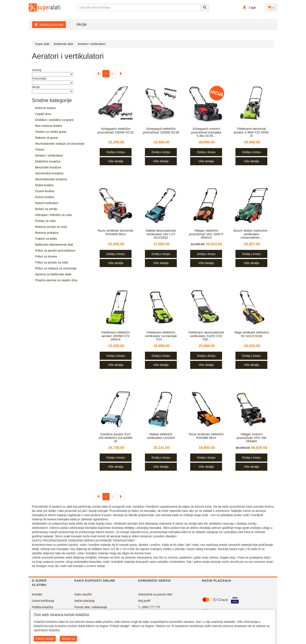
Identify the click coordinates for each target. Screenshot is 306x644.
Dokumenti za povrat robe (155, 594)
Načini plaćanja (84, 601)
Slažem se (68, 639)
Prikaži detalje (45, 639)
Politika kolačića (42, 607)
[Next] (120, 74)
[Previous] (98, 74)
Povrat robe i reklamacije (91, 607)
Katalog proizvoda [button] (49, 25)
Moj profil (144, 601)
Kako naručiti (83, 594)
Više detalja (116, 161)
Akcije (82, 24)
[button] (249, 7)
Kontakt (37, 594)
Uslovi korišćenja (43, 601)
